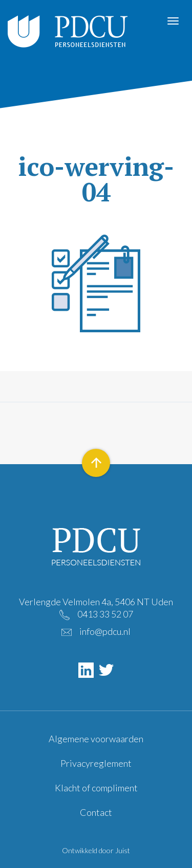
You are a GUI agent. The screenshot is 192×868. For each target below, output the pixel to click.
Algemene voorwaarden (96, 739)
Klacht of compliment (96, 788)
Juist (123, 850)
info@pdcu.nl (105, 631)
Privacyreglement (96, 763)
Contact (96, 812)
